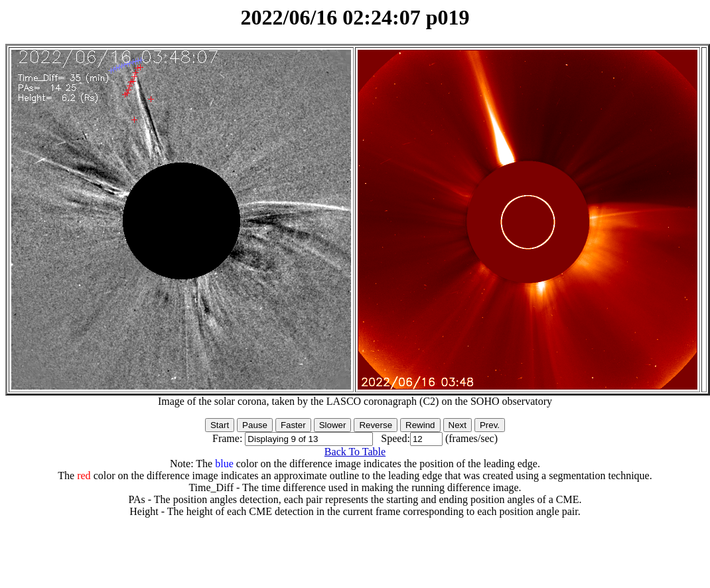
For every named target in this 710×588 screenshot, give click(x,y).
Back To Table (355, 452)
